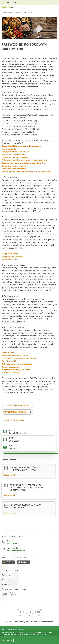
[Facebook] (20, 612)
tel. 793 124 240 (10, 2)
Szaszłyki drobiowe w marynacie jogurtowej (21, 146)
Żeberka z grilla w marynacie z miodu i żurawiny (23, 163)
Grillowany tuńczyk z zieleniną (15, 157)
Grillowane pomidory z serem (15, 355)
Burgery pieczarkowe (11, 367)
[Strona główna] (8, 7)
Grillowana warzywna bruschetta (17, 364)
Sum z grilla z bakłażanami (14, 154)
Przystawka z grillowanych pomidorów (19, 358)
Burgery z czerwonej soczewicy (16, 370)
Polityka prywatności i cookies (14, 589)
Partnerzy (5, 580)
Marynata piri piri (9, 259)
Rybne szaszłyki (9, 149)
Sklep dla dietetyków (10, 570)
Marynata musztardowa (12, 256)
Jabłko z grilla (8, 353)
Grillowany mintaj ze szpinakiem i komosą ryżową (24, 160)
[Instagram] (30, 612)
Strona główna (7, 13)
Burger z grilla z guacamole (14, 166)
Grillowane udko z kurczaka (14, 169)
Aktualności (20, 13)
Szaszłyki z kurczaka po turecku (16, 152)
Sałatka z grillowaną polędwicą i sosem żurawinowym (26, 171)
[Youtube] (39, 612)
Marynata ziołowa (10, 253)
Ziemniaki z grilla (9, 361)
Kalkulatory (6, 575)
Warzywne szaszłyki (11, 372)
